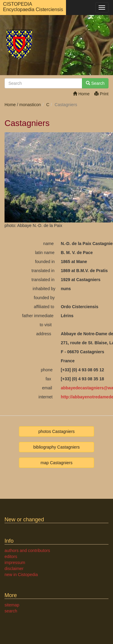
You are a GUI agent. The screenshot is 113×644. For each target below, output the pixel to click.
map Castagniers (57, 463)
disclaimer (14, 569)
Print (101, 94)
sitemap (12, 605)
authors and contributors (27, 550)
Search (95, 83)
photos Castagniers (56, 431)
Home (81, 94)
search (11, 611)
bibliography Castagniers (56, 447)
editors (11, 557)
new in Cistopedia (21, 575)
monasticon (30, 105)
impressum (15, 563)
